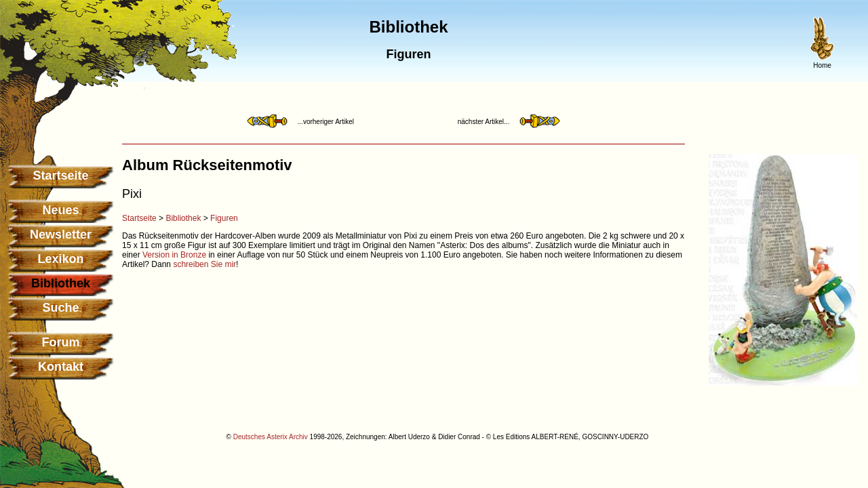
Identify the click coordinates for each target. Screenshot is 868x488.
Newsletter (61, 235)
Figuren (224, 218)
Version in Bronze (174, 255)
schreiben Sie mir (204, 264)
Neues (60, 210)
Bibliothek (183, 218)
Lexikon (60, 259)
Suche (60, 308)
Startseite (60, 176)
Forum (61, 342)
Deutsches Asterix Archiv (271, 437)
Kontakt (61, 367)
